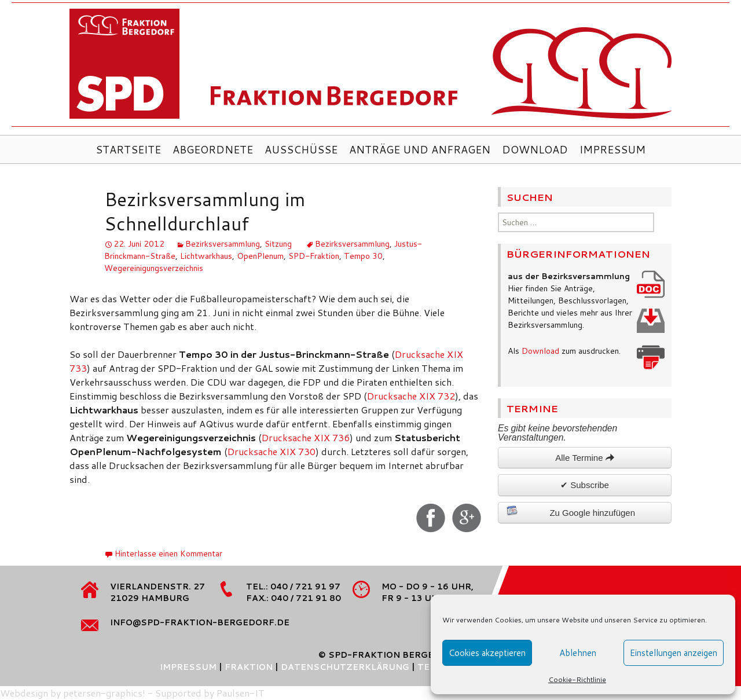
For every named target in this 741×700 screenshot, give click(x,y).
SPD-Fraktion (314, 256)
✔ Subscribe (585, 485)
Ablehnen (578, 653)
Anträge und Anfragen (420, 149)
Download (535, 149)
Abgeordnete (213, 149)
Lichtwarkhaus (206, 256)
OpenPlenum (260, 256)
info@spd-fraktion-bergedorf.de (200, 622)
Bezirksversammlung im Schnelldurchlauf (205, 211)
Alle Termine (584, 458)
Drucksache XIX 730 (272, 451)
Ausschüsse (301, 149)
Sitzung (278, 244)
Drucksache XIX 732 (411, 396)
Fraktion (249, 667)
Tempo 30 (363, 256)
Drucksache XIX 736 (306, 437)
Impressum (612, 149)
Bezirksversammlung (223, 244)
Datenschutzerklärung (345, 667)
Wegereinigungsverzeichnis (154, 268)
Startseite (128, 149)
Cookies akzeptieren (487, 653)
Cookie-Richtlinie (577, 679)
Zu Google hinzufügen (571, 511)
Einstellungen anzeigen (674, 653)
